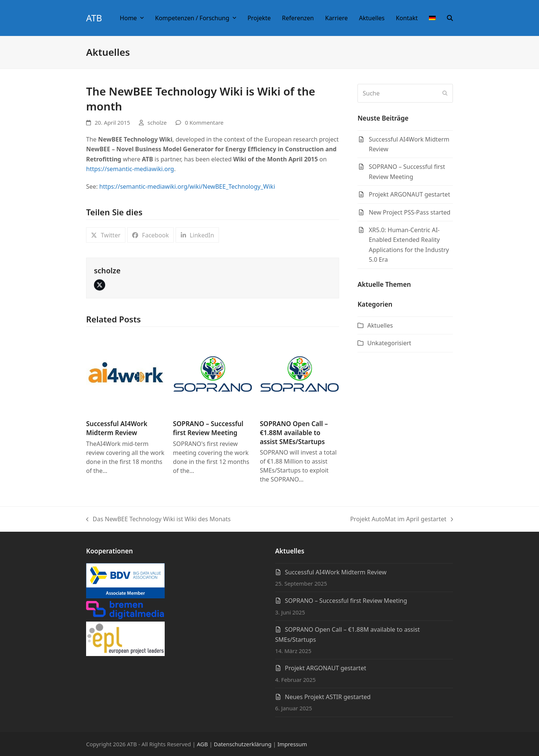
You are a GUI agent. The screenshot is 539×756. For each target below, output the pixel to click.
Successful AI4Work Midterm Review (117, 428)
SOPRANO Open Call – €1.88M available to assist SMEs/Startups (294, 432)
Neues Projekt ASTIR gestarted (328, 697)
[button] (450, 18)
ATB (94, 18)
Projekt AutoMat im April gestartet (401, 519)
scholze (157, 122)
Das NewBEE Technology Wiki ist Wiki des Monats (158, 519)
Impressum (292, 744)
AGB (202, 744)
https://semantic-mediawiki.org (130, 169)
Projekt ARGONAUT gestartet (325, 668)
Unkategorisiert (389, 343)
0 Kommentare (204, 122)
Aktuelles (380, 325)
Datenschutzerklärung (243, 744)
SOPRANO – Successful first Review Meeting (208, 428)
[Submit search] (445, 93)
